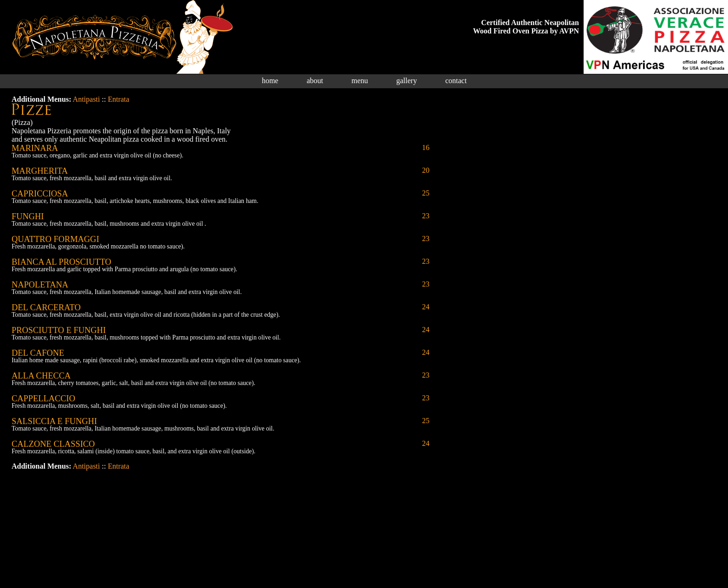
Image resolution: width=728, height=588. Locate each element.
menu (360, 81)
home (270, 81)
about (315, 81)
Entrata (118, 99)
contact (456, 81)
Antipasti (87, 99)
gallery (407, 81)
